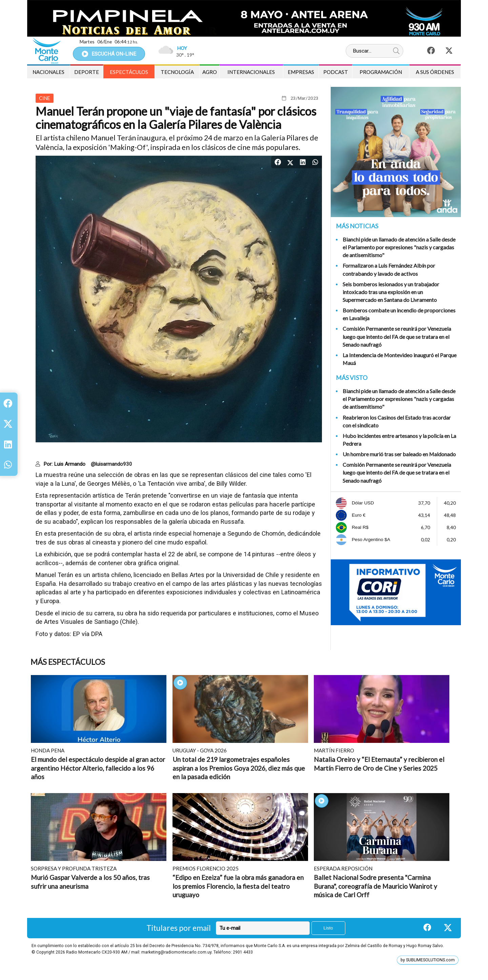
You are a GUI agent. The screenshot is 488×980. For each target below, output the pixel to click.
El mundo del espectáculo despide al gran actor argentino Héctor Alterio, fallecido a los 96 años (98, 768)
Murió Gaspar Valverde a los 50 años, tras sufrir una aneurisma (90, 882)
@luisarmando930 (111, 464)
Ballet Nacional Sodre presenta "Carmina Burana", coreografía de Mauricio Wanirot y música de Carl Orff (375, 886)
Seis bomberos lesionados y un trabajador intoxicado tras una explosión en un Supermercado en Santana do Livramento (391, 292)
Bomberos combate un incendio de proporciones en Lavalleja (399, 314)
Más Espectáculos (68, 662)
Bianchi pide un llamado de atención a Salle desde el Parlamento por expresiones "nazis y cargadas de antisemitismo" (399, 247)
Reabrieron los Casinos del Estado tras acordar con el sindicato (397, 421)
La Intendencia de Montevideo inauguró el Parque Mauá (400, 359)
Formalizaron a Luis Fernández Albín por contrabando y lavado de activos (389, 269)
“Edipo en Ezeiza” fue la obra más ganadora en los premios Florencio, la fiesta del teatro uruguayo (238, 886)
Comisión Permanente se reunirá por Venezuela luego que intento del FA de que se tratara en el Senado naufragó (397, 336)
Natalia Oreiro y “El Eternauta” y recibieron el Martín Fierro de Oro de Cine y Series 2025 (379, 764)
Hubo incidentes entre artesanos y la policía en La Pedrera (399, 440)
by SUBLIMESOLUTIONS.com (428, 960)
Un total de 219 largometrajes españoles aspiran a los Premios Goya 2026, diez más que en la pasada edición (239, 768)
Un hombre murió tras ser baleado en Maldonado (399, 454)
